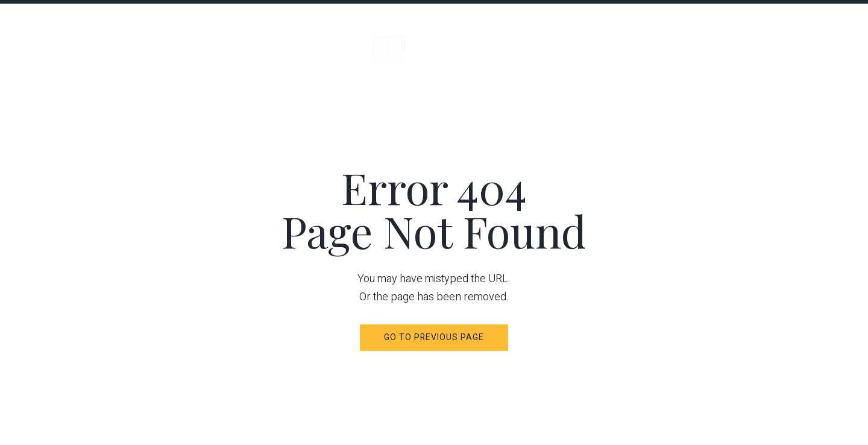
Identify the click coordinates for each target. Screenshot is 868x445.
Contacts (822, 39)
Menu (46, 39)
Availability (742, 39)
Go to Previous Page (434, 337)
